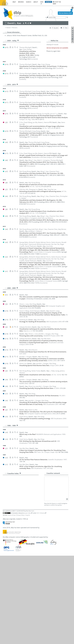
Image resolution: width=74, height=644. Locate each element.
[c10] (39, 499)
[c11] (35, 499)
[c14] (31, 499)
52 (5, 588)
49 (5, 581)
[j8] (34, 579)
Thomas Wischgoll (18, 577)
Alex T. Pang (16, 544)
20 (5, 516)
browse (21, 2)
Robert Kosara (17, 516)
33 (5, 544)
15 (5, 505)
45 (5, 573)
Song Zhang (17, 588)
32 (5, 541)
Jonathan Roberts (19, 556)
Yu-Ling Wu (16, 581)
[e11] (47, 493)
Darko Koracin (17, 514)
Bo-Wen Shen (17, 560)
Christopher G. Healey (20, 510)
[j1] (37, 562)
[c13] (34, 480)
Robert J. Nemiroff (18, 541)
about (36, 2)
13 (5, 501)
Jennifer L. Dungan (18, 499)
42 (5, 566)
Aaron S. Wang (17, 573)
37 (5, 554)
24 (5, 524)
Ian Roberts (16, 554)
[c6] (48, 499)
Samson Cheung (18, 491)
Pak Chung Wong (18, 579)
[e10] (51, 577)
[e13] (39, 493)
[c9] (42, 499)
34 (5, 548)
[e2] (34, 476)
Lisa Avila (15, 476)
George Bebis (17, 478)
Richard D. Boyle (18, 484)
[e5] (37, 488)
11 (5, 497)
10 (5, 495)
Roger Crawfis (17, 497)
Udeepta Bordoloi (18, 480)
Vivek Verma (16, 571)
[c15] (34, 544)
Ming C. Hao (16, 507)
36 (5, 552)
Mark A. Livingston (18, 529)
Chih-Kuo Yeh (17, 586)
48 (5, 579)
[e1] (37, 476)
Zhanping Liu (17, 527)
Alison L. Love (17, 531)
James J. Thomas (18, 569)
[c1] (40, 562)
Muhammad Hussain (21, 512)
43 (5, 569)
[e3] (31, 476)
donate (48, 2)
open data (28, 601)
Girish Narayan (17, 539)
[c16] (31, 524)
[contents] (23, 57)
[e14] (35, 493)
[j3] (31, 501)
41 (5, 564)
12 (5, 499)
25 (5, 527)
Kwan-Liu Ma (17, 537)
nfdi (42, 2)
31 (5, 539)
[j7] (31, 518)
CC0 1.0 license (41, 601)
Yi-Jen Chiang (17, 493)
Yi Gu (14, 503)
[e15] (31, 493)
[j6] (39, 579)
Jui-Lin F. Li (16, 522)
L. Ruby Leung (17, 520)
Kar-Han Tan (16, 564)
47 (5, 577)
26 (5, 529)
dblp (14, 2)
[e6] (34, 488)
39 (5, 560)
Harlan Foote (17, 501)
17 (5, 510)
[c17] (34, 503)
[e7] (31, 488)
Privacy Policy (20, 603)
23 (5, 522)
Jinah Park (16, 548)
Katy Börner (16, 482)
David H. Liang (17, 524)
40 (5, 562)
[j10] (31, 491)
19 (5, 514)
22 (5, 520)
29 (5, 535)
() (27, 117)
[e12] (43, 493)
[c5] (60, 544)
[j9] (31, 503)
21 (5, 518)
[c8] (45, 499)
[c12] (31, 486)
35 (5, 550)
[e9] (54, 577)
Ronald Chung (17, 495)
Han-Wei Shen (17, 562)
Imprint (28, 603)
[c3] (63, 544)
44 (5, 571)
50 (5, 583)
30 (5, 537)
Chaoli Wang (18, 575)
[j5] (31, 531)
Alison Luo (16, 533)
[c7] (54, 544)
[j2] (31, 537)
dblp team (31, 599)
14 (5, 503)
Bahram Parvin (17, 552)
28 (5, 533)
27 (5, 531)
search (29, 2)
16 (5, 507)
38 (5, 556)
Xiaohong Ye (16, 583)
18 (5, 512)
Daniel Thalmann (18, 566)
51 (5, 586)
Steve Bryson (17, 486)
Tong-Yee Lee (17, 518)
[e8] (31, 507)
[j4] (31, 480)
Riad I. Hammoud (18, 505)
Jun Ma (16, 535)
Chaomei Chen (17, 488)
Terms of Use (12, 603)
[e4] (31, 482)
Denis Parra (16, 550)
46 (5, 575)
